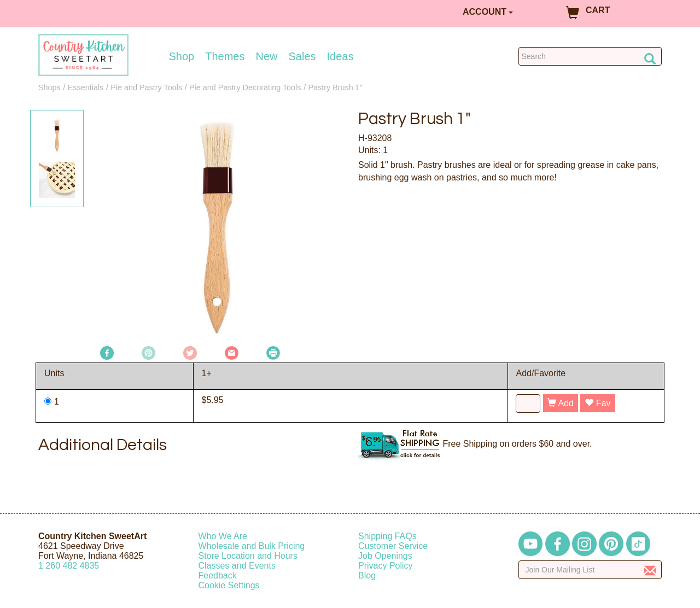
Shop (182, 56)
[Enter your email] (590, 570)
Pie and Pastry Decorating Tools (245, 87)
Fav (597, 403)
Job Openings (385, 556)
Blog (367, 575)
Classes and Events (237, 566)
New (266, 56)
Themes (225, 56)
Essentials (86, 87)
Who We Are (223, 536)
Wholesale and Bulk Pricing (252, 546)
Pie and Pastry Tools (146, 87)
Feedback (218, 575)
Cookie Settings (229, 585)
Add (561, 403)
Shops (49, 87)
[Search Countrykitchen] (590, 56)
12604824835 (69, 566)
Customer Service (393, 546)
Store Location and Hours (248, 556)
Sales (302, 56)
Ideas (340, 56)
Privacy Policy (386, 566)
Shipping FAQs (387, 536)
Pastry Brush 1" (335, 87)
